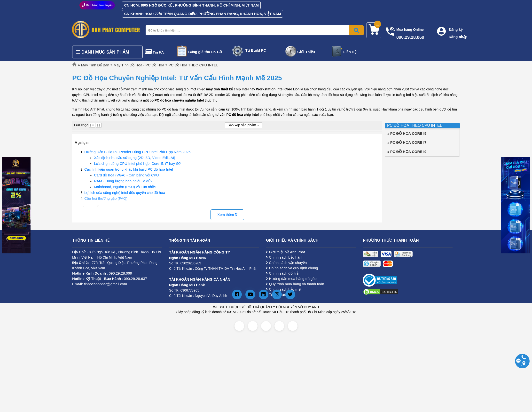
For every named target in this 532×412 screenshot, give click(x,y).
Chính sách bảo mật (284, 289)
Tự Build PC (256, 50)
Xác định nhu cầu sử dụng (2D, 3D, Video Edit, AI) (135, 158)
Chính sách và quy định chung (292, 268)
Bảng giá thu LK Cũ (205, 52)
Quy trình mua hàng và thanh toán (295, 284)
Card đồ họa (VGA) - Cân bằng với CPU (126, 175)
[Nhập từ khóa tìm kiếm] (254, 30)
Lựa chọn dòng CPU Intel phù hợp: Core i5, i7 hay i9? (137, 163)
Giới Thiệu (306, 52)
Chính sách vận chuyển (286, 263)
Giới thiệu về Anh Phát (286, 252)
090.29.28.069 (120, 273)
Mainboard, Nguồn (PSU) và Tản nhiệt (125, 187)
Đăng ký (456, 29)
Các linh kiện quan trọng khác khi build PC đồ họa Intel (129, 169)
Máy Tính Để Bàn (95, 65)
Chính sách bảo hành (285, 257)
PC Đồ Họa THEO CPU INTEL (193, 65)
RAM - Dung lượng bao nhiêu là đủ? (123, 181)
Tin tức (159, 52)
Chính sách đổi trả (282, 273)
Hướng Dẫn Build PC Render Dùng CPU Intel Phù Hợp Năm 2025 (137, 152)
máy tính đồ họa (326, 95)
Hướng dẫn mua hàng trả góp (291, 279)
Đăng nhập (458, 37)
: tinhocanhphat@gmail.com (100, 284)
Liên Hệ (350, 52)
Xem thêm (227, 215)
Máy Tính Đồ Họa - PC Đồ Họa (139, 65)
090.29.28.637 (135, 279)
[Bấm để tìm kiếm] (356, 30)
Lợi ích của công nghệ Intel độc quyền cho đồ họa (125, 193)
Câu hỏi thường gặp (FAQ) (106, 198)
